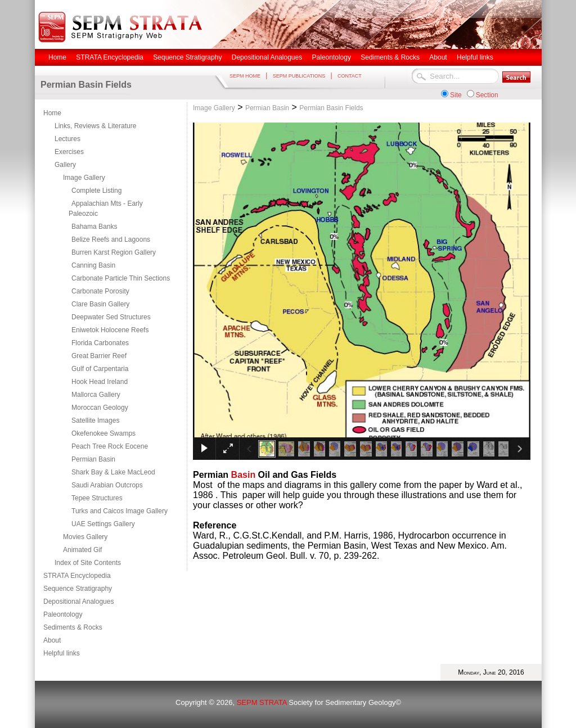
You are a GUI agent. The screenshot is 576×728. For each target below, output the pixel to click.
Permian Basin (93, 459)
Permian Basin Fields (331, 108)
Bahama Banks (94, 227)
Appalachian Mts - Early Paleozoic (106, 209)
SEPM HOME (245, 76)
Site (456, 95)
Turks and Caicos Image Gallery (120, 511)
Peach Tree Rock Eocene (110, 446)
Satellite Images (95, 420)
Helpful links (62, 653)
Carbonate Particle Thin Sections (121, 278)
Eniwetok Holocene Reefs (110, 330)
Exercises (69, 152)
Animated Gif (82, 550)
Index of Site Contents (88, 563)
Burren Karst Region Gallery (114, 252)
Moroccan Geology (100, 408)
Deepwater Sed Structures (111, 317)
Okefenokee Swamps (103, 433)
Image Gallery (84, 178)
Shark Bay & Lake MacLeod (113, 472)
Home (52, 113)
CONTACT (350, 76)
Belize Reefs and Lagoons (111, 239)
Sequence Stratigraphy (78, 589)
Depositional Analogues (78, 602)
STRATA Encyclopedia (77, 576)
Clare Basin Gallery (100, 304)
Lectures (67, 139)
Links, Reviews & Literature (95, 126)
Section (487, 95)
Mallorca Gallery (96, 395)
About (52, 640)
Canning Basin (93, 265)
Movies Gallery (85, 537)
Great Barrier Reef (99, 356)
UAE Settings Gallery (103, 524)
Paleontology (63, 614)
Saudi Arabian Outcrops (107, 485)
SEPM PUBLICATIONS (299, 76)
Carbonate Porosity (100, 291)
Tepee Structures (97, 498)
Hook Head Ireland (100, 382)
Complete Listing (96, 191)
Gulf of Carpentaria (100, 369)
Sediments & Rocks (73, 627)
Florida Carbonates (100, 343)
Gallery (65, 165)
